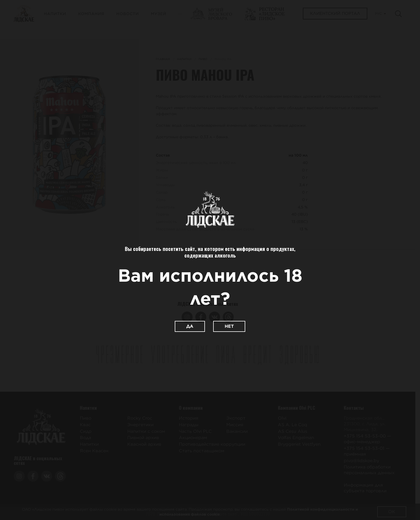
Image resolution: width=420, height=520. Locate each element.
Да (190, 326)
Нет (229, 326)
